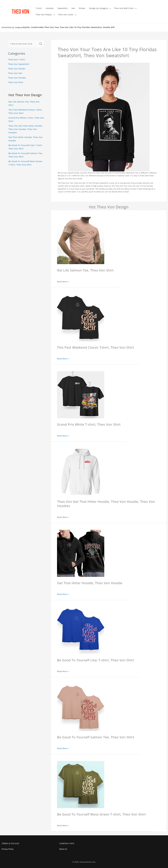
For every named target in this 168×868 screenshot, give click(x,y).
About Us (63, 849)
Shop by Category (15, 27)
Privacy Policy (8, 849)
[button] (100, 8)
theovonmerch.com (87, 862)
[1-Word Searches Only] (23, 44)
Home (4, 27)
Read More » (63, 282)
